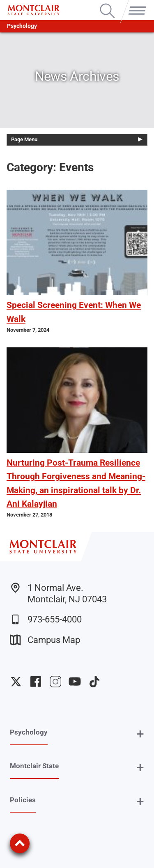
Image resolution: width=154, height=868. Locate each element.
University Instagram (55, 682)
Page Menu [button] (24, 139)
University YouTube (75, 682)
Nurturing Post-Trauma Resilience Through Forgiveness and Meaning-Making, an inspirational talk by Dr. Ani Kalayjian (76, 483)
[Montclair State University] (33, 10)
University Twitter (16, 682)
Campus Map (45, 640)
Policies (23, 800)
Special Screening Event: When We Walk (74, 312)
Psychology (22, 26)
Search (107, 4)
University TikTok (94, 682)
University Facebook (36, 682)
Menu (136, 4)
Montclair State (34, 766)
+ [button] (140, 734)
